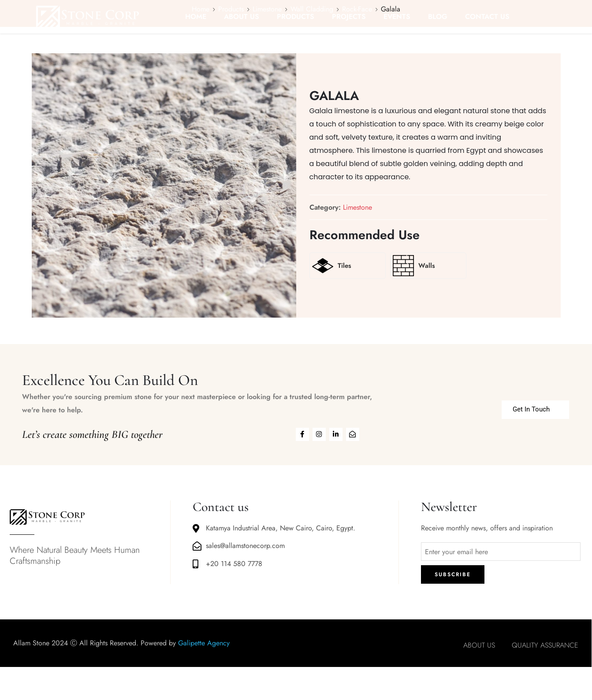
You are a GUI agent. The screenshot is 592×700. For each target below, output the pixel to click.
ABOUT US (242, 17)
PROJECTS (349, 17)
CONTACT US (487, 17)
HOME (196, 17)
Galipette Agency (204, 643)
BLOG (438, 17)
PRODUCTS (296, 17)
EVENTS (397, 17)
